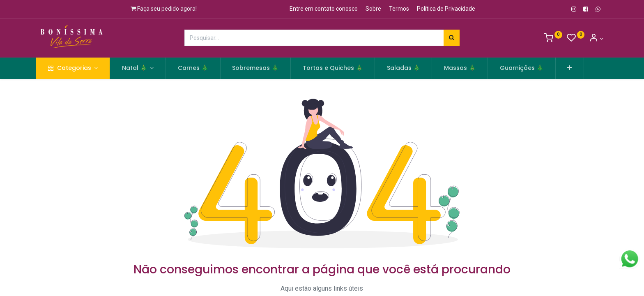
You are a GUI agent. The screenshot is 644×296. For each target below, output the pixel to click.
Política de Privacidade (446, 9)
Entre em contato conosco (324, 9)
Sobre (373, 9)
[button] (575, 68)
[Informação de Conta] (596, 39)
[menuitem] (198, 68)
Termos (399, 9)
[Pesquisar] (452, 38)
